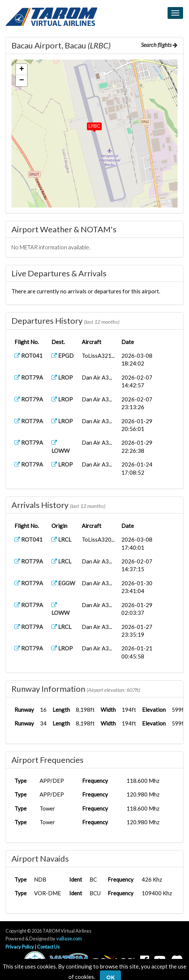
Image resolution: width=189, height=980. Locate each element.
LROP (62, 377)
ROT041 (28, 356)
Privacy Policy (20, 947)
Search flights (159, 45)
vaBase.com (69, 939)
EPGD (63, 356)
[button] (89, 125)
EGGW (63, 583)
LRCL (61, 539)
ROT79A (29, 377)
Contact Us (48, 947)
